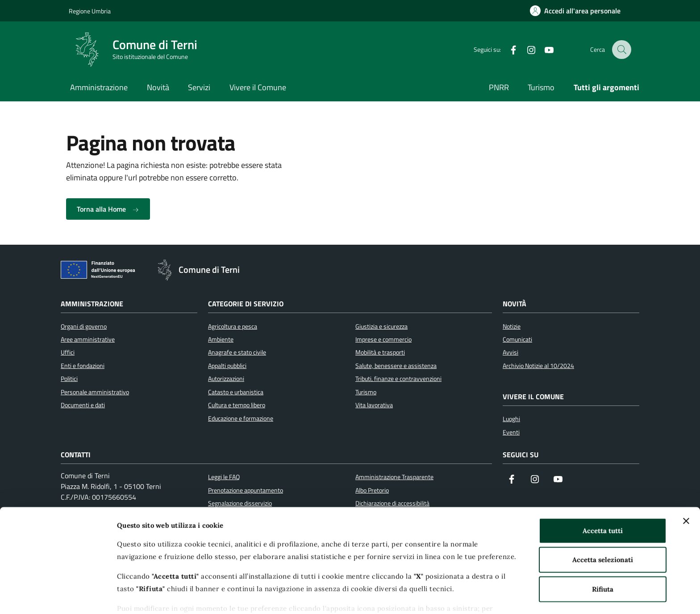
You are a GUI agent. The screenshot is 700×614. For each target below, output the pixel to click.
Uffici (68, 352)
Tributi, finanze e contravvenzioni (398, 379)
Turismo (541, 87)
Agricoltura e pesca (233, 326)
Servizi (199, 87)
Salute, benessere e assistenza (396, 366)
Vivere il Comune (258, 87)
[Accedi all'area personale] (575, 11)
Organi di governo (84, 326)
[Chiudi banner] (686, 475)
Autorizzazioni (226, 379)
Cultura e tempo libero (237, 405)
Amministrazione (99, 87)
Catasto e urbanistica (236, 392)
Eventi (511, 432)
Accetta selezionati (603, 514)
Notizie (512, 326)
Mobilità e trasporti (380, 352)
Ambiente (221, 339)
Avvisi (510, 352)
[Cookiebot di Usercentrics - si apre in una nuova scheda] (58, 597)
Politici (69, 379)
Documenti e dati (83, 405)
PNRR (499, 87)
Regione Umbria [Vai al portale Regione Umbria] (90, 11)
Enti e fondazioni (83, 366)
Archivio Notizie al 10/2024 (538, 366)
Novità (158, 87)
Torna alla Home (108, 209)
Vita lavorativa (374, 405)
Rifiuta (603, 543)
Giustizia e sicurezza (381, 326)
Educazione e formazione (241, 418)
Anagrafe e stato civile (237, 352)
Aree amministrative (88, 339)
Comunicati (517, 339)
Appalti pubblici (227, 366)
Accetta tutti (603, 485)
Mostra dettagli (475, 596)
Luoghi (511, 419)
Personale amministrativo (95, 392)
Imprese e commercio (383, 339)
